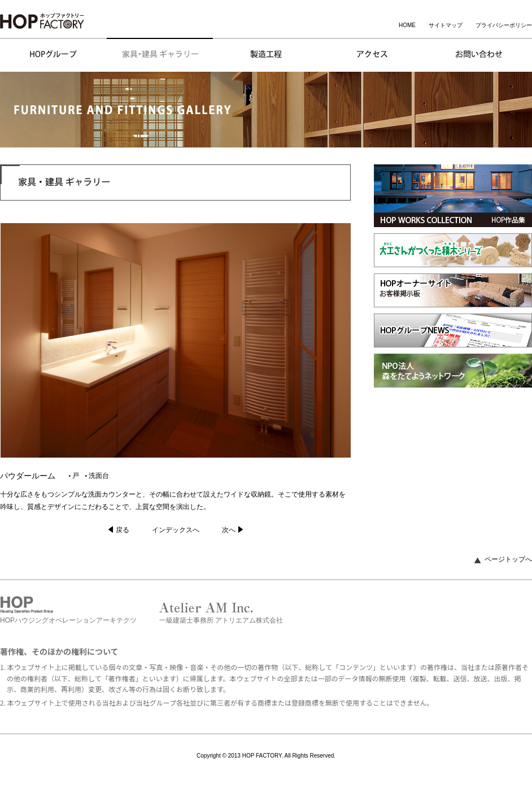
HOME (407, 25)
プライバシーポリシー (504, 25)
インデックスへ (176, 530)
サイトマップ (446, 25)
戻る (123, 530)
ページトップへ (508, 559)
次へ (229, 530)
